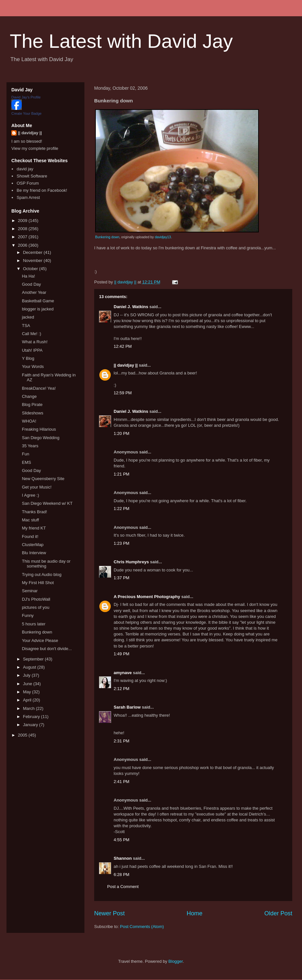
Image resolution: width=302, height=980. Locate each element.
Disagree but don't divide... (47, 649)
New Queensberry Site (43, 479)
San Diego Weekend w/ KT (47, 503)
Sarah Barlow (127, 707)
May (28, 692)
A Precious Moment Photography (147, 597)
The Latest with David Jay (121, 41)
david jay (25, 169)
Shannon (123, 858)
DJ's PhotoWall (36, 599)
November (33, 261)
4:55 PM (121, 840)
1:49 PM (121, 654)
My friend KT (34, 528)
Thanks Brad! (34, 512)
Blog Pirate (32, 405)
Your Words (33, 366)
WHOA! (29, 421)
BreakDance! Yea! (39, 388)
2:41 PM (121, 782)
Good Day (31, 284)
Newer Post (109, 913)
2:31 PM (121, 741)
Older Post (278, 913)
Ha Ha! (28, 276)
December (33, 252)
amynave (123, 673)
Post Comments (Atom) (142, 927)
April (28, 700)
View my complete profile (35, 148)
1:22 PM (121, 509)
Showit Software (32, 176)
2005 (23, 735)
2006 (23, 245)
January (31, 725)
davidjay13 (163, 237)
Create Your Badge (26, 113)
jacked (28, 317)
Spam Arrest (28, 197)
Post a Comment (123, 887)
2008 (23, 229)
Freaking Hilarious (39, 429)
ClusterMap (32, 545)
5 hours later (33, 624)
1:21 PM (121, 474)
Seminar (30, 591)
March (30, 708)
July (27, 675)
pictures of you (36, 607)
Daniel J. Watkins (131, 307)
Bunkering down (107, 237)
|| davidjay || (126, 365)
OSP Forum (28, 183)
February (32, 717)
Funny (28, 615)
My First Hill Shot (38, 583)
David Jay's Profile (26, 97)
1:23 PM (121, 543)
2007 (23, 237)
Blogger (176, 961)
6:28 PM (121, 875)
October (31, 269)
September (34, 659)
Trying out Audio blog (42, 575)
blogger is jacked (38, 309)
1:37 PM (121, 578)
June (28, 684)
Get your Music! (37, 487)
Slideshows (32, 413)
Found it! (30, 536)
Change (29, 396)
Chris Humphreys (131, 562)
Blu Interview (34, 553)
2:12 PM (121, 689)
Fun (25, 454)
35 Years (30, 446)
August (30, 667)
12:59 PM (123, 393)
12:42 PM (123, 346)
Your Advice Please (40, 640)
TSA (26, 326)
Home (195, 913)
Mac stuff (30, 520)
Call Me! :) (31, 334)
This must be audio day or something (46, 564)
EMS (26, 462)
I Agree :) (30, 495)
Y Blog (28, 358)
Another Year (34, 292)
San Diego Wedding (40, 438)
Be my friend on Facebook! (42, 190)
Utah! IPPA (32, 350)
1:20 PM (121, 433)
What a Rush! (35, 342)
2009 (23, 221)
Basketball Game (38, 301)
